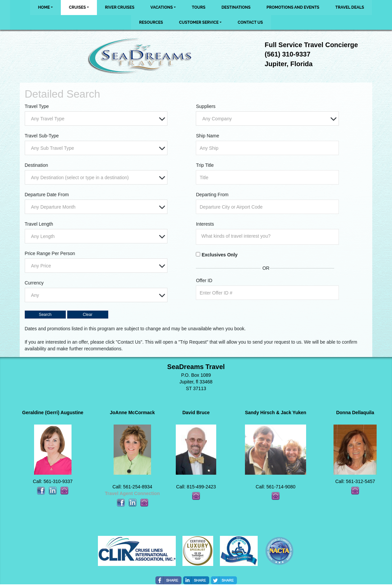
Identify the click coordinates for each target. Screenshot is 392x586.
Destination (36, 165)
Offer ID (204, 280)
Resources (151, 22)
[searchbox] (269, 236)
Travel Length (39, 224)
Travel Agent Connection (132, 493)
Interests (205, 224)
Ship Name (207, 136)
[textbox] (98, 119)
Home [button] (44, 7)
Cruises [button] (77, 7)
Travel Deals (350, 7)
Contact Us (250, 22)
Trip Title (205, 165)
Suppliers (206, 106)
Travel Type (37, 106)
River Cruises (120, 7)
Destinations (236, 7)
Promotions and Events (293, 7)
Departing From (212, 195)
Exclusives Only (219, 255)
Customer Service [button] (199, 22)
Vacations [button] (162, 7)
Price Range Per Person (50, 253)
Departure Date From (47, 195)
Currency (34, 283)
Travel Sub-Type (42, 136)
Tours (199, 7)
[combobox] (96, 119)
